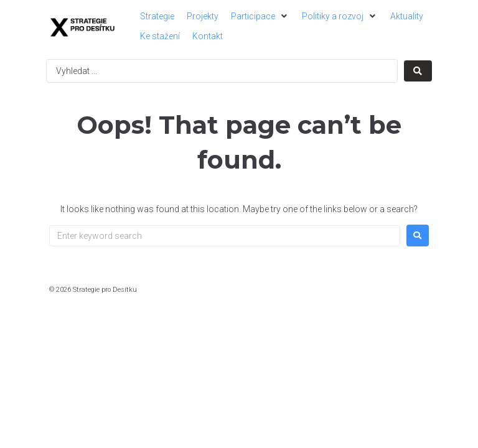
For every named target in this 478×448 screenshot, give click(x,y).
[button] (260, 16)
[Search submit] (418, 71)
